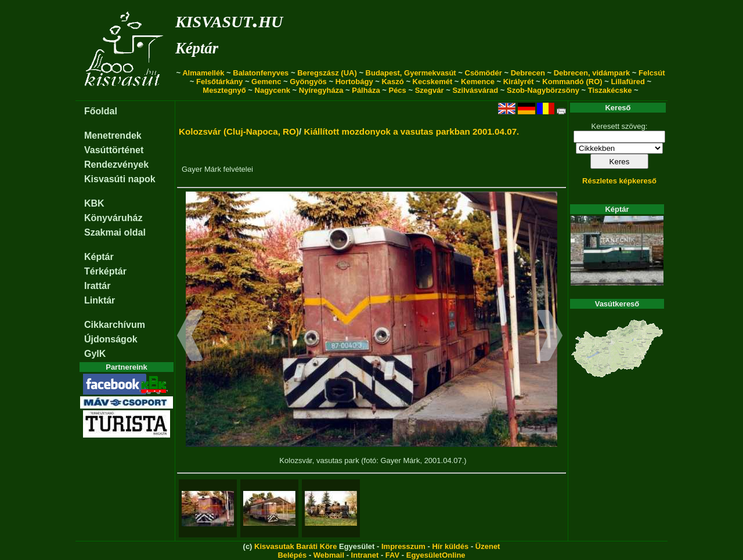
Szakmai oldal (115, 232)
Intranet (365, 555)
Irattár (97, 286)
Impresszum (403, 546)
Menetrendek (113, 136)
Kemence (478, 82)
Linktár (100, 300)
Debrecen (528, 73)
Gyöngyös (308, 82)
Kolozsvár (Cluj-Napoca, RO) (239, 131)
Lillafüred (628, 82)
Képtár (197, 48)
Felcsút (652, 73)
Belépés (292, 555)
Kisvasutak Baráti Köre (295, 546)
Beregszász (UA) (327, 73)
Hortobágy (354, 82)
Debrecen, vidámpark (592, 73)
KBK (94, 203)
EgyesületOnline (436, 555)
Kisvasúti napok (120, 179)
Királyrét (519, 82)
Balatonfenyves (261, 73)
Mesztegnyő (224, 90)
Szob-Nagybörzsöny (543, 90)
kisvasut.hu (229, 19)
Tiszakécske (610, 90)
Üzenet (488, 546)
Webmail (329, 555)
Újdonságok (111, 339)
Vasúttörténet (114, 150)
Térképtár (105, 271)
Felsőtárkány (219, 82)
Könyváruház (113, 218)
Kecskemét (433, 82)
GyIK (95, 354)
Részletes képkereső (619, 181)
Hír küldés (450, 546)
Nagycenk (273, 90)
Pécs (397, 90)
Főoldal (101, 111)
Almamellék (203, 73)
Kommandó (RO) (572, 82)
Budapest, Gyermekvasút (411, 73)
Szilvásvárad (475, 90)
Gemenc (266, 82)
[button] (190, 337)
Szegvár (430, 90)
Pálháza (366, 90)
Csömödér (484, 73)
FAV (392, 555)
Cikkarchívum (115, 325)
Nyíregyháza (321, 90)
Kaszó (392, 82)
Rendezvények (116, 165)
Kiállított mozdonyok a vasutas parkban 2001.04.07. (411, 131)
